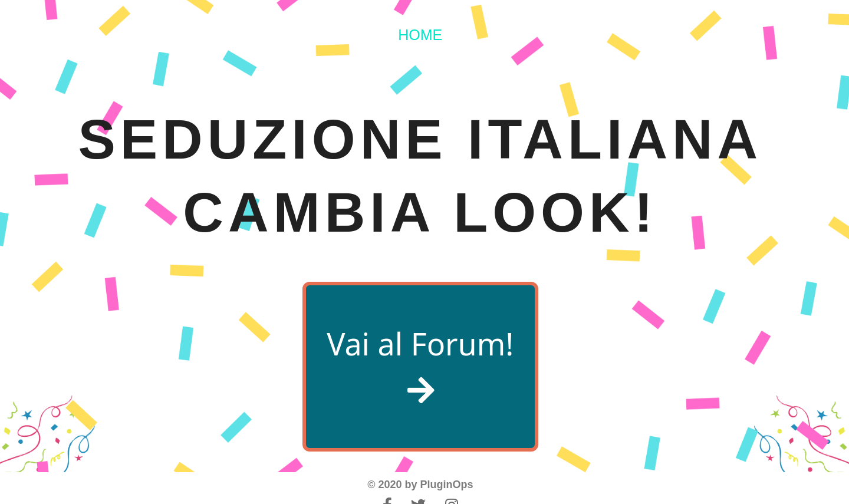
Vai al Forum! (420, 364)
